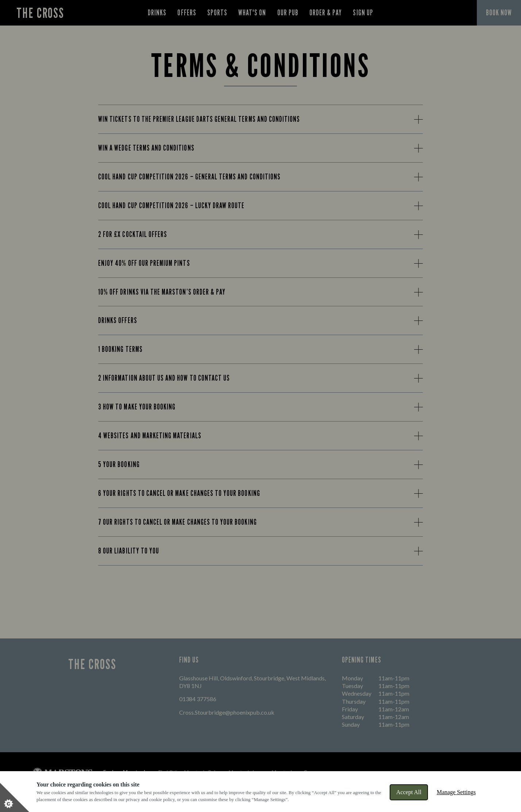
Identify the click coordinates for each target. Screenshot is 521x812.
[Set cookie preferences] (15, 797)
